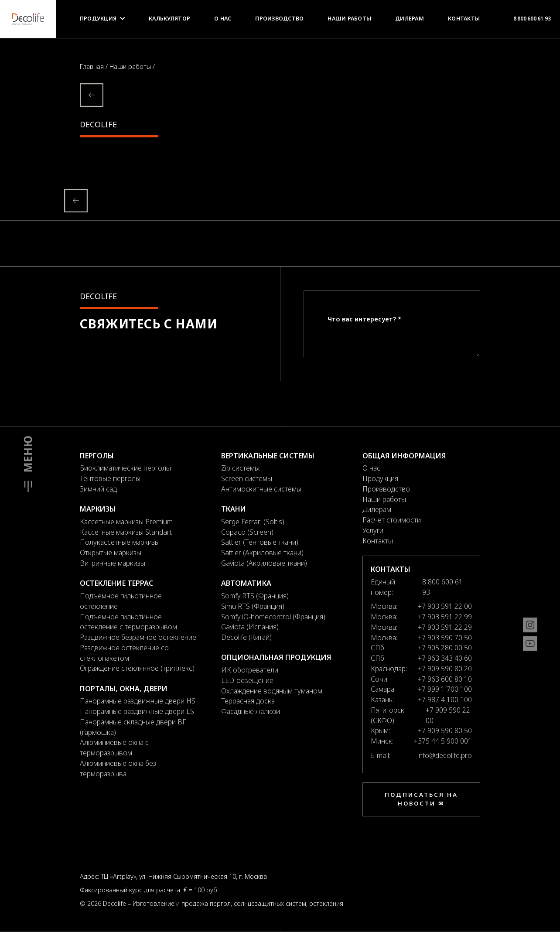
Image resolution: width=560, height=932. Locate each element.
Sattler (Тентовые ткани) (260, 542)
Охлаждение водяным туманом (272, 691)
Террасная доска (248, 701)
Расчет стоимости (392, 520)
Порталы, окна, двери (124, 689)
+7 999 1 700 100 (445, 689)
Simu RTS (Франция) (253, 606)
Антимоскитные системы (261, 489)
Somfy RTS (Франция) (255, 596)
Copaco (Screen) (247, 532)
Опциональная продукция (276, 657)
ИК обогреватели (250, 670)
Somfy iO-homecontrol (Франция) (273, 617)
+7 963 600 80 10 (445, 679)
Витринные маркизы (113, 563)
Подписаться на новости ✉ (421, 799)
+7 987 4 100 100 (445, 700)
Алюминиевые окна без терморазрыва (118, 768)
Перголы (97, 456)
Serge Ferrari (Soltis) (253, 522)
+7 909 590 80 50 (445, 731)
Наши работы (349, 19)
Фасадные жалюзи (251, 711)
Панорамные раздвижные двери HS (138, 701)
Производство (279, 19)
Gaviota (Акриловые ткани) (264, 563)
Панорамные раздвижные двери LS (137, 711)
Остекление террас (116, 583)
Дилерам (410, 19)
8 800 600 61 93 (532, 18)
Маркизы (98, 509)
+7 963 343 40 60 (445, 658)
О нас (223, 19)
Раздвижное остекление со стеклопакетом (124, 653)
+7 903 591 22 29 (445, 627)
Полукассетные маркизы (120, 542)
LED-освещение (247, 680)
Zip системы (240, 468)
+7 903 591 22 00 (445, 606)
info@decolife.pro (445, 755)
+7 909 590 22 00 (448, 715)
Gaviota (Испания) (250, 627)
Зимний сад (98, 489)
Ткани (234, 509)
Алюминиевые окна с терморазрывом (114, 748)
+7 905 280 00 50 (445, 648)
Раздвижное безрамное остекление (138, 637)
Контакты (464, 19)
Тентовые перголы (110, 478)
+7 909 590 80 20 (445, 669)
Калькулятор (169, 19)
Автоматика (246, 583)
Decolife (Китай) (246, 637)
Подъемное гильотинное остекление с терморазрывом (128, 622)
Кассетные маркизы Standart (126, 532)
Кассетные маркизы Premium (126, 522)
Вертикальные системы (268, 456)
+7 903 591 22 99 (445, 617)
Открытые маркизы (111, 553)
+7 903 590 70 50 (445, 638)
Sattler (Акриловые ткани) (262, 553)
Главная (93, 67)
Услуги (373, 530)
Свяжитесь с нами (149, 323)
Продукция (102, 19)
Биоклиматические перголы (125, 468)
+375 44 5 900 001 (443, 741)
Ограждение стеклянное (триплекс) (137, 668)
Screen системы (247, 478)
